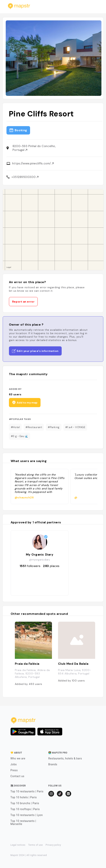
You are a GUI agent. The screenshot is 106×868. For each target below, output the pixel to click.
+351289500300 (25, 177)
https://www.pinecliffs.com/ (33, 163)
